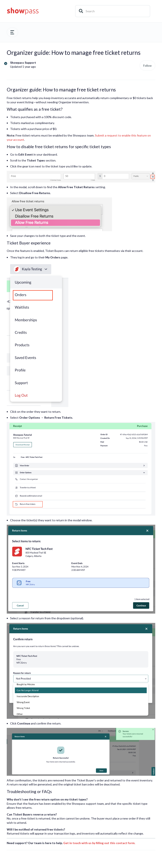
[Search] (113, 11)
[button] (12, 32)
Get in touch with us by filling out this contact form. (99, 843)
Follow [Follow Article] (147, 66)
